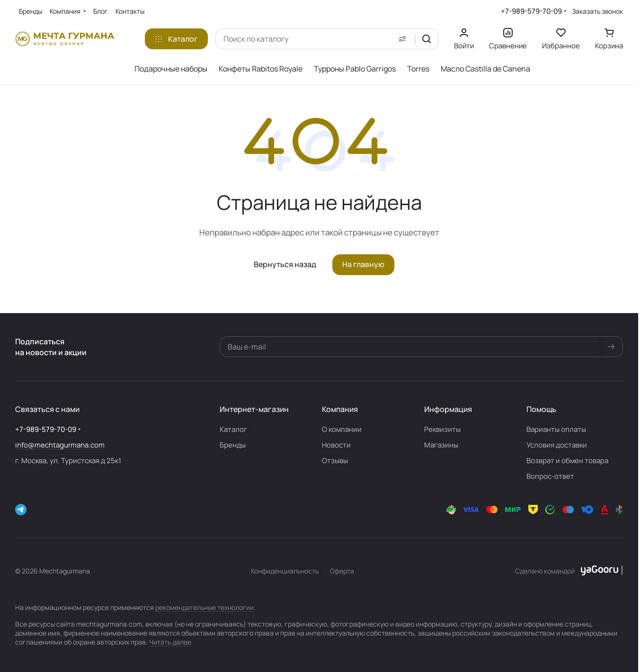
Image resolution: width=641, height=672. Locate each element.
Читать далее (170, 642)
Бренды (233, 445)
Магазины (441, 445)
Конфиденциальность (285, 571)
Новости (336, 445)
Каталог (233, 429)
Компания (340, 409)
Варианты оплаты (556, 429)
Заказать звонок (597, 11)
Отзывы (335, 461)
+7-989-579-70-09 (531, 11)
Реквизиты (442, 429)
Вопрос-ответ (550, 476)
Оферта (342, 571)
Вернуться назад (285, 264)
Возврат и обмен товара (567, 461)
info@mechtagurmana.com (60, 445)
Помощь (541, 409)
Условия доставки (557, 445)
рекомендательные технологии (205, 607)
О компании (342, 429)
